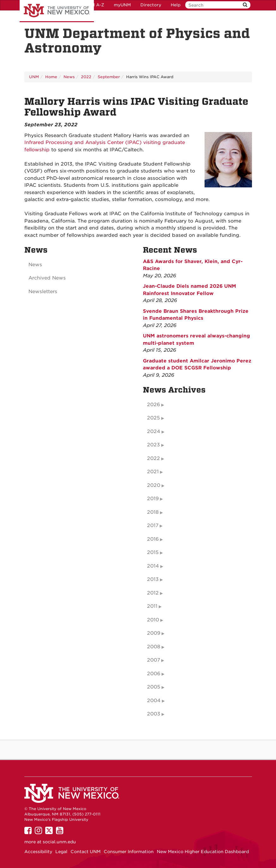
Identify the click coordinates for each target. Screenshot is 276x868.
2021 (153, 472)
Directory (151, 5)
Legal (61, 852)
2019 (153, 499)
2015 (153, 552)
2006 (154, 674)
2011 (152, 606)
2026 (153, 405)
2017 (153, 525)
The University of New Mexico (57, 11)
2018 (153, 512)
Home (51, 77)
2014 (153, 566)
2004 (154, 701)
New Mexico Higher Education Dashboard (203, 852)
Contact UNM (86, 852)
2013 (153, 579)
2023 (153, 445)
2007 (153, 660)
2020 (154, 485)
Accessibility (38, 852)
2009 (154, 633)
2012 (153, 593)
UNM (34, 77)
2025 (153, 418)
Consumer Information (129, 852)
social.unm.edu (59, 842)
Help (176, 5)
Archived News (47, 278)
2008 (154, 647)
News (69, 77)
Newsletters (43, 292)
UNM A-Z (94, 5)
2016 (153, 539)
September (109, 77)
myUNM (122, 5)
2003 (154, 714)
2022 (86, 77)
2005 (154, 687)
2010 (153, 620)
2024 (154, 431)
